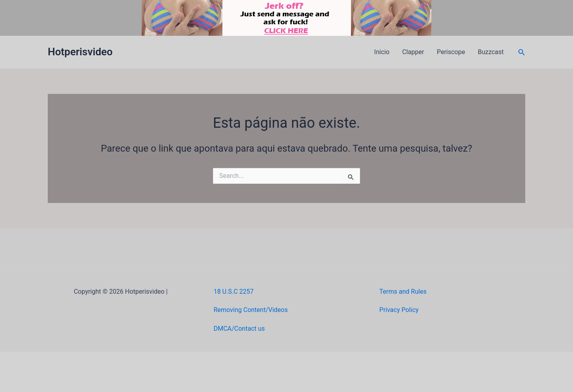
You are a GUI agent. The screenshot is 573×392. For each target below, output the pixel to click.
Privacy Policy (399, 310)
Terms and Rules (403, 292)
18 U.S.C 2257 (234, 292)
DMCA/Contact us (239, 329)
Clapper (413, 52)
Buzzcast (491, 52)
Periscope (451, 52)
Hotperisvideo (80, 52)
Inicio (382, 52)
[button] (522, 52)
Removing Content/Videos (251, 310)
